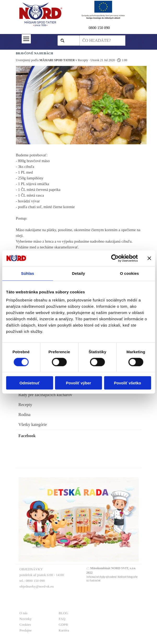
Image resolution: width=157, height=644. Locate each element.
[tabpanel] (107, 28)
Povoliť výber (78, 383)
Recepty (25, 405)
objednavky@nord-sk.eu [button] (37, 586)
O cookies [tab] (129, 273)
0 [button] (90, 28)
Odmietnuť (29, 383)
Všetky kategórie (33, 424)
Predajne (26, 630)
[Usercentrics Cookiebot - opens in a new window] (115, 258)
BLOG (63, 613)
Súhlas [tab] (28, 273)
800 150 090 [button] (100, 28)
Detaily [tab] (79, 273)
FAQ (62, 619)
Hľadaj (71, 40)
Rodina (25, 415)
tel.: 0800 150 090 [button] (32, 581)
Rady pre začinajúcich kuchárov (45, 395)
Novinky (26, 619)
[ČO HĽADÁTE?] (102, 41)
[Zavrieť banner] (149, 258)
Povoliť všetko (127, 383)
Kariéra (64, 630)
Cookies (25, 625)
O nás (24, 613)
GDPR (63, 625)
